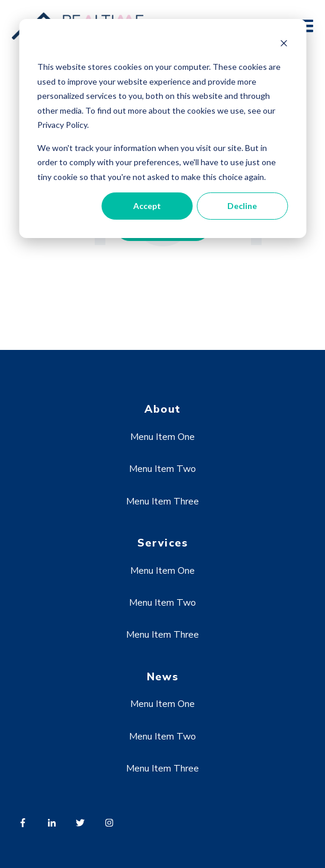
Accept (147, 206)
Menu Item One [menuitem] (162, 437)
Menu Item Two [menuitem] (162, 469)
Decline (242, 206)
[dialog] (162, 128)
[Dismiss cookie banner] (284, 45)
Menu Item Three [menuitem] (162, 501)
